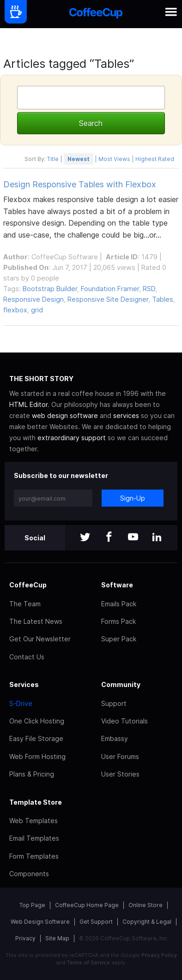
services (126, 415)
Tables (163, 299)
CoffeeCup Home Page (87, 905)
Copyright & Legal (147, 922)
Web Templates (33, 821)
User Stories (120, 774)
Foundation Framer (110, 289)
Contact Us (27, 657)
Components (29, 874)
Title (53, 159)
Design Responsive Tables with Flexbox (80, 184)
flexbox (15, 310)
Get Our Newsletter (40, 639)
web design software (65, 415)
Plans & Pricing (32, 774)
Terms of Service (88, 962)
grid (37, 310)
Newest (79, 159)
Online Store (146, 905)
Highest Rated (155, 159)
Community (121, 684)
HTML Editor (28, 404)
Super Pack (119, 639)
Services (24, 684)
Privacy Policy (159, 955)
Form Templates (34, 856)
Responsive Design (33, 299)
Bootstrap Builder (50, 289)
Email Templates (34, 838)
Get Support (96, 922)
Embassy (115, 738)
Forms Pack (118, 621)
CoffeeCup (28, 585)
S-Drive (21, 703)
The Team (25, 604)
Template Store (36, 802)
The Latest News (36, 621)
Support (114, 703)
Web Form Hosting (37, 756)
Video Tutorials (124, 721)
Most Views (114, 159)
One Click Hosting (37, 721)
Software (117, 585)
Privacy (25, 938)
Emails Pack (119, 604)
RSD (149, 289)
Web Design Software (40, 922)
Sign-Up (133, 498)
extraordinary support (72, 438)
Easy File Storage (36, 738)
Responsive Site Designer (108, 299)
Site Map (57, 938)
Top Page (32, 905)
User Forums (120, 756)
